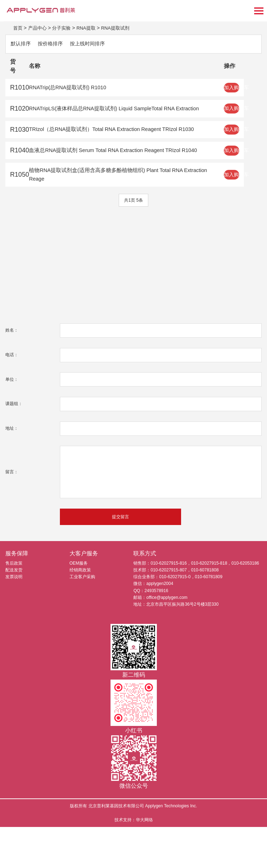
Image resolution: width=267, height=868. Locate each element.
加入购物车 (247, 90)
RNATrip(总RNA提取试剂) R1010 (76, 90)
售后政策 (14, 604)
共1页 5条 (133, 241)
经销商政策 (80, 611)
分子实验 (64, 28)
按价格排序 (55, 44)
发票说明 (14, 618)
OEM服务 (79, 604)
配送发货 (14, 611)
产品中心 (39, 28)
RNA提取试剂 (122, 28)
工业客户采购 (82, 618)
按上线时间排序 (96, 44)
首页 (18, 28)
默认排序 (22, 44)
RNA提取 (90, 28)
